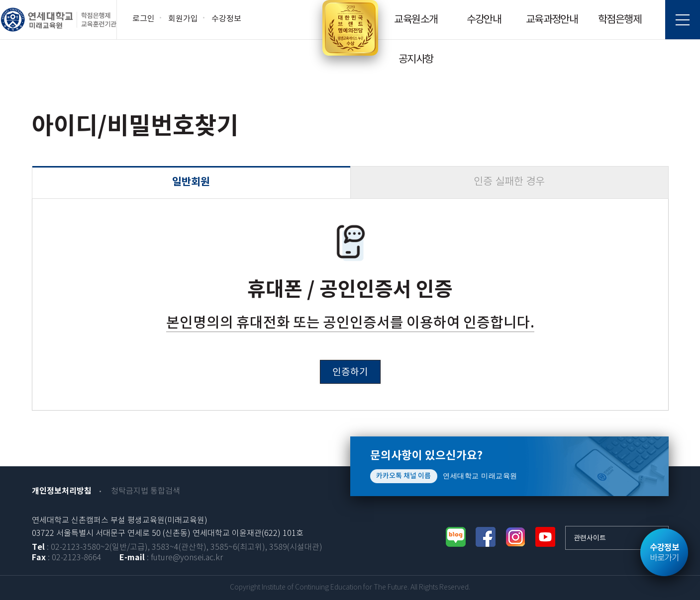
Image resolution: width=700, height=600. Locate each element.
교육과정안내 (552, 20)
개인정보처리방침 (62, 491)
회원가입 (183, 19)
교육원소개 (416, 20)
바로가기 (664, 553)
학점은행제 (620, 20)
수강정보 (226, 19)
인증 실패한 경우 (509, 182)
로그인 (144, 19)
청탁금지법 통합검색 (146, 491)
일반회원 (191, 182)
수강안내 (484, 20)
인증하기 (350, 372)
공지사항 (416, 60)
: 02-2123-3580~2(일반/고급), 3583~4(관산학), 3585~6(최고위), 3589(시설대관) (177, 548)
